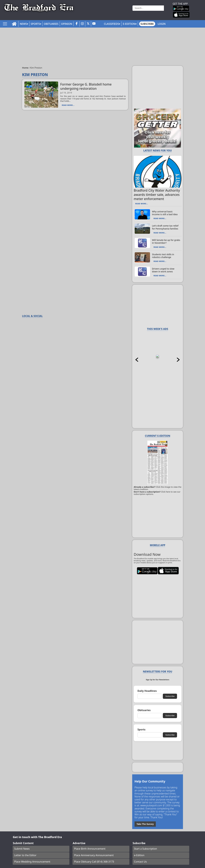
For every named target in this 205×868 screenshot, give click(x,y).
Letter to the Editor (25, 855)
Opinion (67, 24)
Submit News (22, 849)
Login (162, 24)
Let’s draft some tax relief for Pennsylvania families (165, 227)
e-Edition (139, 855)
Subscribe (147, 24)
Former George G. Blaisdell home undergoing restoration (86, 86)
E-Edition (129, 24)
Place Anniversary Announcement (94, 855)
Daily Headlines (147, 691)
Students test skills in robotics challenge (163, 256)
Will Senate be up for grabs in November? (166, 241)
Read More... (68, 105)
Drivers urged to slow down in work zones (163, 270)
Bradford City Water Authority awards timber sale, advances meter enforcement (157, 195)
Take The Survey (145, 824)
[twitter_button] (88, 24)
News (23, 24)
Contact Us (140, 862)
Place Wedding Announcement (32, 862)
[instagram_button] (82, 24)
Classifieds (111, 24)
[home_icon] (14, 24)
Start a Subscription (146, 849)
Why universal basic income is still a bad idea (165, 213)
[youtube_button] (94, 24)
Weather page (114, 12)
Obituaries (51, 24)
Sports (35, 24)
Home (26, 68)
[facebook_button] (77, 24)
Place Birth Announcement (90, 849)
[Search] (148, 8)
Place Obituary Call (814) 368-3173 (94, 862)
